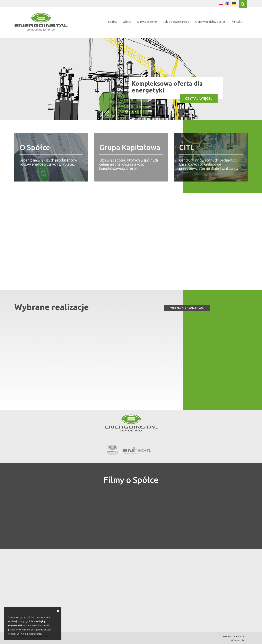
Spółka (112, 22)
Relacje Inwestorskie (176, 22)
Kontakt (237, 22)
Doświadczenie (147, 22)
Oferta (127, 22)
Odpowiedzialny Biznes (210, 22)
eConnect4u (238, 640)
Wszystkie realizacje (187, 308)
